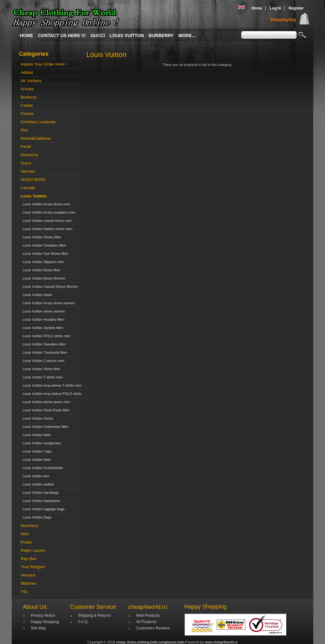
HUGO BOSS (33, 180)
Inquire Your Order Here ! (44, 64)
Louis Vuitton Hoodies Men (42, 319)
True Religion (33, 567)
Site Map (38, 628)
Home (257, 8)
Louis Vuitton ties (35, 476)
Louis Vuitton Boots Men (40, 270)
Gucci (98, 35)
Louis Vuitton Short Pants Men (45, 410)
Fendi (26, 147)
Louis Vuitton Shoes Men (41, 237)
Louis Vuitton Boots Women (43, 278)
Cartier (27, 105)
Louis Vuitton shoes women (43, 311)
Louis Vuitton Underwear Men (45, 427)
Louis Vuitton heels (36, 295)
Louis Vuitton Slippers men (42, 262)
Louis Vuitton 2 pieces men (43, 361)
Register (296, 8)
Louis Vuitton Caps (36, 451)
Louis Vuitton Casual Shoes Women (50, 287)
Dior (24, 130)
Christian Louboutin (38, 122)
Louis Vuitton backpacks (40, 501)
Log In (275, 8)
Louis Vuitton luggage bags (43, 509)
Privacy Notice (43, 615)
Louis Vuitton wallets (37, 484)
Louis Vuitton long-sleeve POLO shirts (51, 394)
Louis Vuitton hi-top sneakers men (48, 212)
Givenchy (29, 155)
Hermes (28, 171)
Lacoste (28, 188)
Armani (27, 89)
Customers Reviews (153, 628)
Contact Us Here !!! (62, 35)
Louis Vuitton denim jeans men (45, 402)
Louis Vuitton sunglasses (41, 443)
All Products (146, 622)
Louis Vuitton (127, 35)
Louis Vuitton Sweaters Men (43, 344)
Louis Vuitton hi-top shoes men (46, 204)
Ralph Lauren (33, 550)
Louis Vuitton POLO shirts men (46, 336)
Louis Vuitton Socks (37, 418)
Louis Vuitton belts (36, 435)
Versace (28, 575)
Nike (25, 534)
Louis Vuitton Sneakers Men (43, 245)
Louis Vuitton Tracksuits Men (44, 352)
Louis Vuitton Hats (36, 460)
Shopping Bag (283, 20)
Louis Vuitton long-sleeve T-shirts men (51, 385)
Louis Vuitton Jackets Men (42, 328)
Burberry (161, 35)
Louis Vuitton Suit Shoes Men (44, 254)
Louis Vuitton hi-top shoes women (48, 303)
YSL (25, 592)
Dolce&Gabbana (36, 138)
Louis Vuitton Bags (36, 517)
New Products (148, 615)
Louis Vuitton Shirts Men (40, 369)
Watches (29, 583)
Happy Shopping (45, 622)
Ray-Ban (29, 559)
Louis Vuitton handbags (40, 493)
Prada (26, 542)
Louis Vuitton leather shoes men (46, 229)
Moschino (30, 526)
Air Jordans (31, 81)
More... (187, 35)
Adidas (27, 72)
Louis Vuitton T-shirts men (42, 377)
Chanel (27, 114)
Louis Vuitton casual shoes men (46, 221)
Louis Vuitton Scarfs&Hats (42, 468)
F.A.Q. (83, 622)
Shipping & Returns (94, 615)
